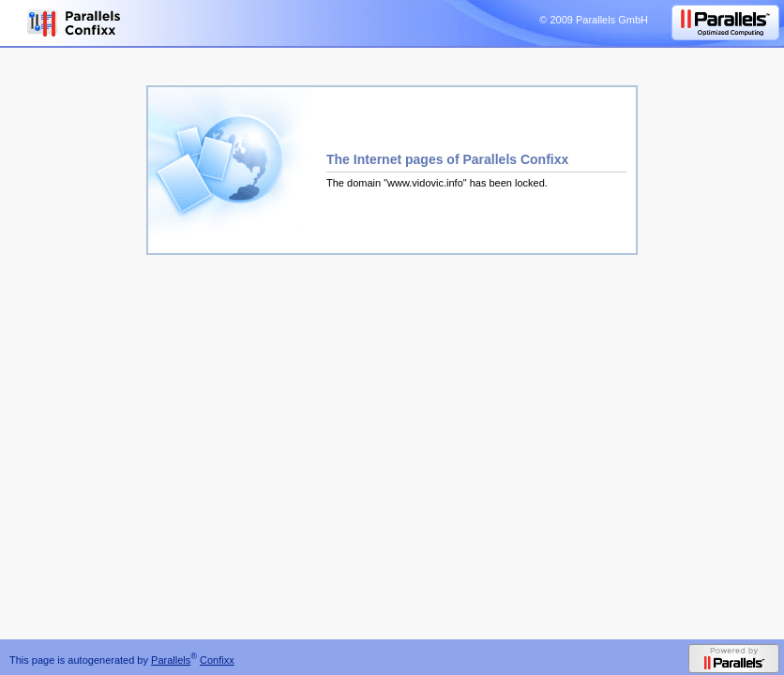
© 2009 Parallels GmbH (594, 20)
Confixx (217, 660)
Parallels (171, 660)
